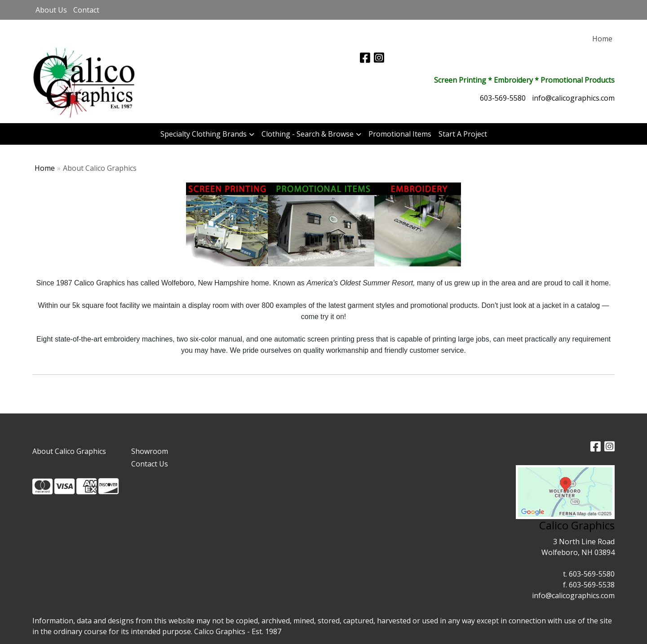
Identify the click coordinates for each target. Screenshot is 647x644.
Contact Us (150, 464)
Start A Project (463, 134)
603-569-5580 (503, 98)
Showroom (150, 451)
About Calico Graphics (69, 451)
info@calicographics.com (573, 98)
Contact (86, 10)
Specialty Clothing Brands (204, 134)
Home (45, 168)
